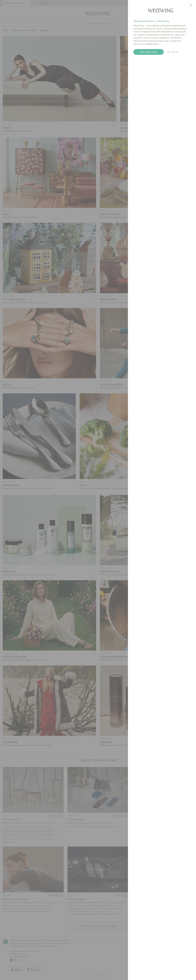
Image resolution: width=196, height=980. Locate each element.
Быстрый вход (149, 52)
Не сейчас (173, 52)
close (191, 5)
